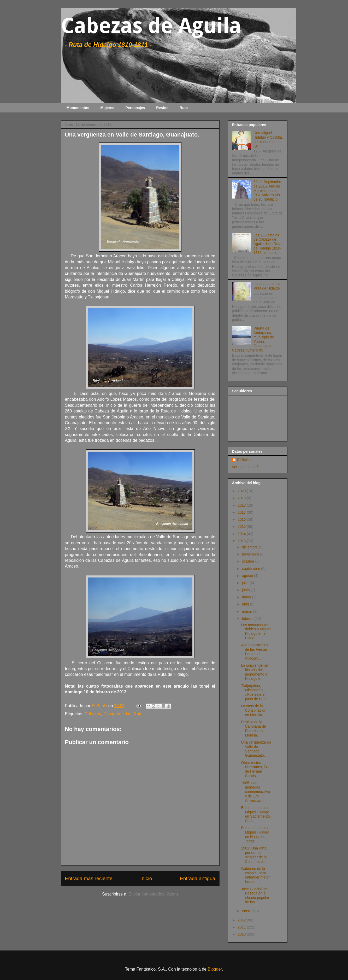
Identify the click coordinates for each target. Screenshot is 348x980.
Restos (162, 108)
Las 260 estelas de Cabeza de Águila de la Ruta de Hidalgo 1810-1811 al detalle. (267, 244)
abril (246, 604)
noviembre (251, 554)
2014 (242, 534)
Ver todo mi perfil (246, 467)
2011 (242, 927)
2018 (242, 505)
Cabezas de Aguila (151, 26)
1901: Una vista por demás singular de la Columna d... (254, 855)
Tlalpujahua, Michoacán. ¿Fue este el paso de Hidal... (256, 692)
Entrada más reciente (89, 878)
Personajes (135, 108)
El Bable (244, 460)
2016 (242, 519)
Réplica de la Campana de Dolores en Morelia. (253, 728)
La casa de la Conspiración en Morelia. (254, 710)
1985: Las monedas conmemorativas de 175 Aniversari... (255, 792)
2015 (242, 526)
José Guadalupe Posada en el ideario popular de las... (255, 896)
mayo (247, 597)
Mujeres (107, 108)
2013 (242, 541)
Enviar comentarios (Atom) (153, 894)
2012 (242, 920)
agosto (248, 576)
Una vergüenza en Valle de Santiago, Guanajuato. (256, 749)
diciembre (250, 547)
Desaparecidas (117, 714)
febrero (248, 619)
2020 (242, 491)
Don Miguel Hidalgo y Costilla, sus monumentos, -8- (268, 139)
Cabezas (93, 714)
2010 (242, 934)
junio (246, 590)
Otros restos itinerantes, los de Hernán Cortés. (255, 769)
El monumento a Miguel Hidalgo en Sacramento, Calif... (256, 814)
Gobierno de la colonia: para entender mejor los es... (255, 875)
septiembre (252, 569)
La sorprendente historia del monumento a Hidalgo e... (254, 672)
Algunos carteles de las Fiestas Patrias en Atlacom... (255, 652)
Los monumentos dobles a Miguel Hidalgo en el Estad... (256, 631)
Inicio (146, 878)
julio (246, 583)
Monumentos (78, 108)
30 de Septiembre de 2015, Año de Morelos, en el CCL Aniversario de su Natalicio (268, 191)
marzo (248, 611)
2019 (242, 498)
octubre (249, 561)
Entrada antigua (197, 878)
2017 (242, 512)
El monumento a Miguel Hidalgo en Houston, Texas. (255, 834)
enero (247, 911)
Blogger (215, 969)
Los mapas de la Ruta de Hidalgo (267, 286)
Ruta (184, 108)
